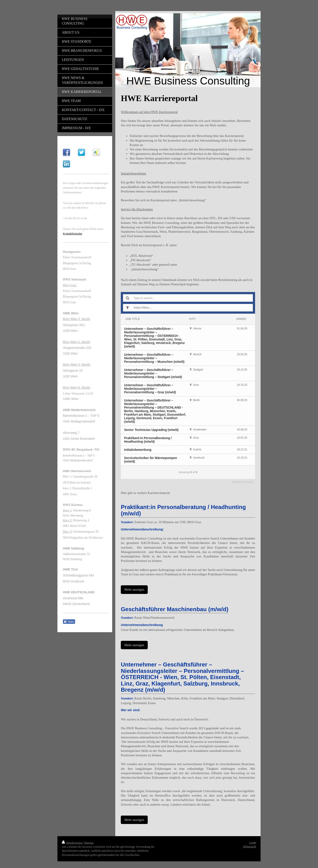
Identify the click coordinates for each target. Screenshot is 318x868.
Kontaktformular (73, 233)
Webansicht (250, 846)
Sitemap (89, 843)
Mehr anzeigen (134, 590)
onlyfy (250, 482)
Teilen (69, 622)
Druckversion (72, 843)
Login (253, 842)
